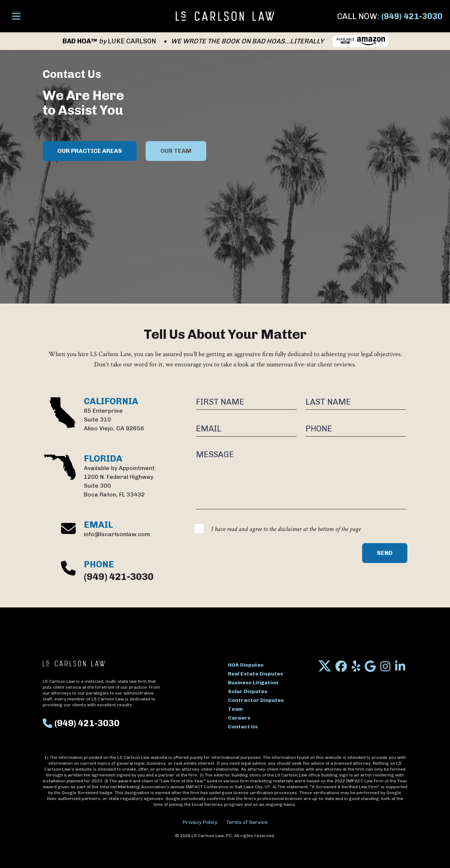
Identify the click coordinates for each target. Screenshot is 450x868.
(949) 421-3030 (412, 16)
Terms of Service (247, 822)
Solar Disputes (248, 691)
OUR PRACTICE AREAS (90, 151)
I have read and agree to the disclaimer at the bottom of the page (286, 529)
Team (235, 709)
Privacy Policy (200, 822)
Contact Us (243, 727)
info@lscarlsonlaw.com (117, 534)
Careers (239, 718)
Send (385, 553)
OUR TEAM (176, 151)
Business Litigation (253, 683)
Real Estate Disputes (256, 674)
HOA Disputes (246, 665)
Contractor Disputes (256, 700)
